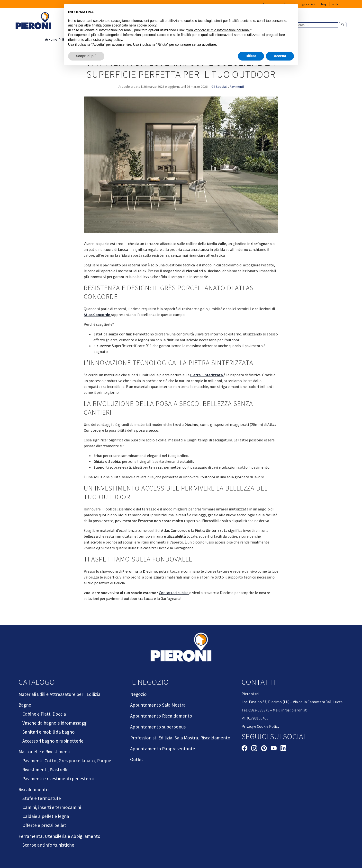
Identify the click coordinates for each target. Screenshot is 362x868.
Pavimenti (237, 87)
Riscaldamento (34, 789)
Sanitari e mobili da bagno (49, 732)
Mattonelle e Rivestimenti (44, 752)
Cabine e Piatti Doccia (44, 714)
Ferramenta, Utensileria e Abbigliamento (59, 836)
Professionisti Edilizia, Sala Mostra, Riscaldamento (180, 738)
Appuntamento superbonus (158, 727)
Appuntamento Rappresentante (163, 749)
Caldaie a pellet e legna (46, 816)
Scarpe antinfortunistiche (48, 845)
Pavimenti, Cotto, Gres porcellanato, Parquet (68, 761)
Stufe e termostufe (42, 798)
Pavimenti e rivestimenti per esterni (58, 779)
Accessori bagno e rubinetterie (53, 741)
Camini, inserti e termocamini (52, 807)
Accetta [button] (280, 56)
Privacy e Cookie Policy (260, 726)
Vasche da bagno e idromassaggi (55, 723)
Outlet (336, 4)
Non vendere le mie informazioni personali (218, 30)
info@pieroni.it (294, 710)
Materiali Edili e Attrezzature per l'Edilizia (59, 694)
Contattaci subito (174, 593)
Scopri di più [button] (86, 56)
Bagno (25, 705)
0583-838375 (259, 710)
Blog (324, 4)
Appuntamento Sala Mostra (158, 705)
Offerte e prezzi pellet (44, 825)
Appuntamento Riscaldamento (161, 716)
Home (51, 39)
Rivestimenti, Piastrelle (45, 770)
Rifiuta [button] (251, 56)
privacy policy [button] (112, 40)
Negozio (138, 694)
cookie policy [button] (147, 25)
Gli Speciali (309, 4)
